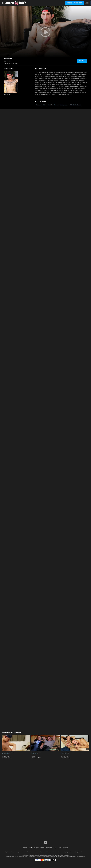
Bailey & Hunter (8, 752)
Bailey (9, 754)
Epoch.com (14, 857)
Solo (44, 105)
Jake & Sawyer (66, 752)
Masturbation (64, 105)
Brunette (38, 105)
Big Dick (50, 105)
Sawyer (67, 754)
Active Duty (6, 756)
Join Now (82, 61)
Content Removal (81, 857)
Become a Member (75, 3)
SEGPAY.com (58, 857)
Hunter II (4, 754)
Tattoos (56, 105)
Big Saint (7, 94)
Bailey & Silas (37, 752)
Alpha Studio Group (75, 105)
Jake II (63, 754)
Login (87, 3)
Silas (36, 754)
